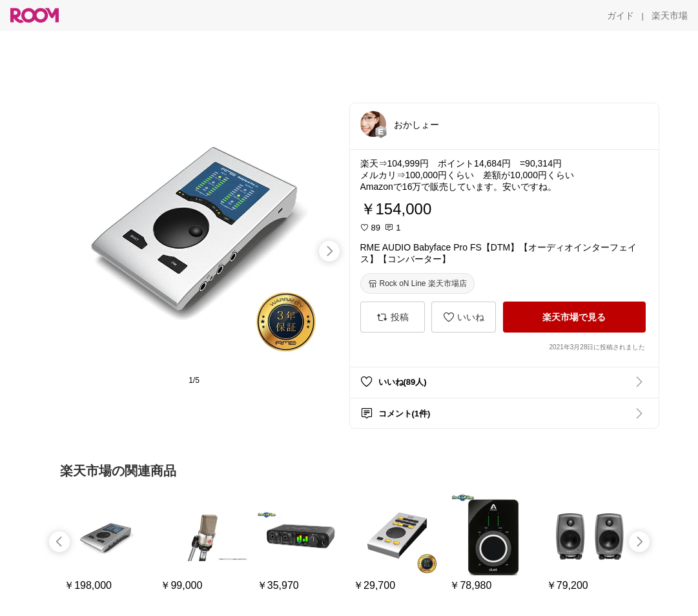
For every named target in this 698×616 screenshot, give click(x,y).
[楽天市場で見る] (574, 317)
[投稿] (393, 317)
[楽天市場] (670, 15)
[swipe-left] (59, 542)
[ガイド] (621, 15)
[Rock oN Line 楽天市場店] (417, 283)
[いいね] (464, 317)
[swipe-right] (329, 251)
